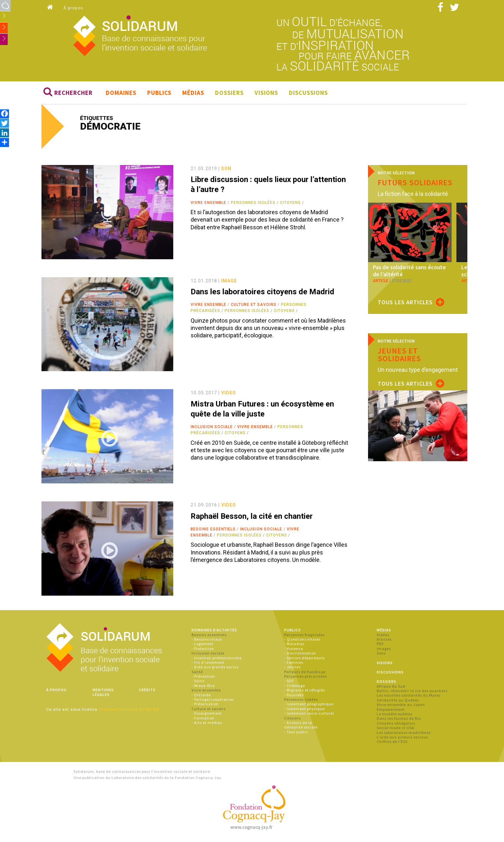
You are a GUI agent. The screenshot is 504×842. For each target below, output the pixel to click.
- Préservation (205, 704)
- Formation (203, 718)
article (381, 281)
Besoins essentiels (213, 529)
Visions (266, 93)
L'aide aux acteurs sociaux (402, 737)
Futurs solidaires (415, 183)
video (229, 393)
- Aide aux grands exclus (215, 667)
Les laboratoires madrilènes (404, 732)
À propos (73, 8)
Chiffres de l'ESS (392, 742)
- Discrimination (300, 653)
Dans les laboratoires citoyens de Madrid (262, 292)
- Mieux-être (203, 686)
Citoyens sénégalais (396, 723)
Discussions (308, 93)
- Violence (294, 649)
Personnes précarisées (306, 676)
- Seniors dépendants (305, 658)
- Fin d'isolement (208, 662)
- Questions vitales (302, 639)
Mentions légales (103, 692)
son (226, 169)
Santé (197, 672)
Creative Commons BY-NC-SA (129, 709)
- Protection (203, 649)
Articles (384, 639)
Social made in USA (396, 728)
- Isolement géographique (309, 704)
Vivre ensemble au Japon (401, 705)
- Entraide (201, 695)
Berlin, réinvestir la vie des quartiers (412, 691)
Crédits (147, 690)
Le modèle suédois (395, 714)
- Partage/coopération (213, 699)
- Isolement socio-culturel (309, 713)
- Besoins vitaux (207, 639)
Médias (193, 93)
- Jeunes (292, 667)
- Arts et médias (207, 723)
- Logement (203, 644)
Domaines (121, 93)
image (229, 281)
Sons (381, 653)
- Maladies (294, 644)
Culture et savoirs (254, 305)
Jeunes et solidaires (399, 355)
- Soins (198, 681)
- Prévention (203, 676)
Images (384, 649)
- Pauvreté (294, 695)
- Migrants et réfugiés (305, 690)
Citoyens (290, 203)
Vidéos (383, 635)
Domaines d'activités (214, 630)
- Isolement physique (304, 709)
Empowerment (391, 709)
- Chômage (295, 686)
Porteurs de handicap (305, 672)
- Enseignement (207, 713)
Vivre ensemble (208, 203)
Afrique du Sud (391, 686)
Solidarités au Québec (398, 700)
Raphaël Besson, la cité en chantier (252, 516)
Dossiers (229, 93)
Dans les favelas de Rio (399, 719)
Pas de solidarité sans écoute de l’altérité (409, 271)
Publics (159, 93)
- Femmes (294, 662)
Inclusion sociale (212, 427)
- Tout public (296, 732)
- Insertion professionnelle (217, 658)
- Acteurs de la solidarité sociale (301, 725)
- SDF (289, 681)
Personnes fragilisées (304, 635)
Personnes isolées (253, 203)
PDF (380, 644)
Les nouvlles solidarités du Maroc (409, 696)
